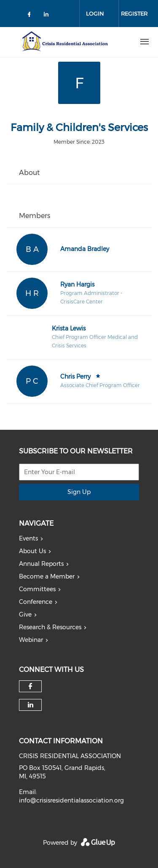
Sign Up (79, 492)
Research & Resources (50, 627)
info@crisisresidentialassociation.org (71, 800)
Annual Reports (41, 564)
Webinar (31, 640)
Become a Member (47, 576)
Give (25, 614)
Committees (37, 589)
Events (28, 538)
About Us (32, 551)
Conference (36, 602)
